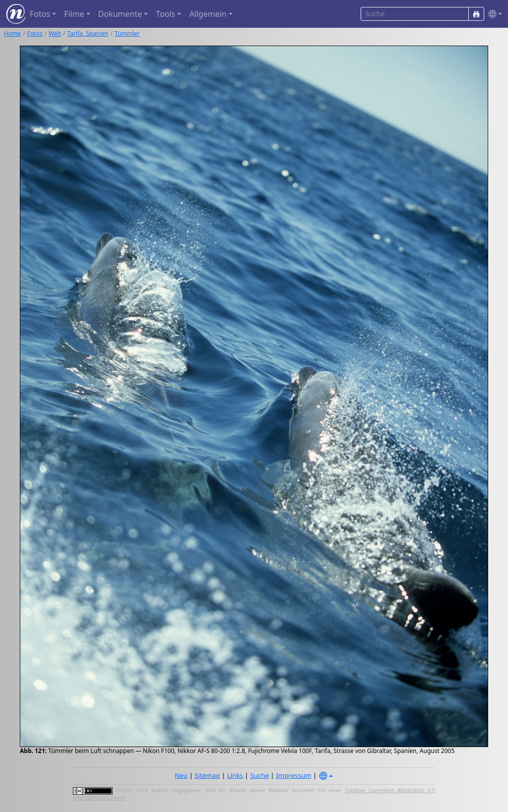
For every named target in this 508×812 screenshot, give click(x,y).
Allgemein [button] (208, 14)
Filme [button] (74, 14)
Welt (55, 33)
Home (12, 33)
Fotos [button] (40, 14)
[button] (493, 14)
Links (235, 775)
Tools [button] (165, 14)
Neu (181, 775)
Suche (259, 775)
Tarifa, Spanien (88, 33)
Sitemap (207, 775)
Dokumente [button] (120, 14)
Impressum (293, 775)
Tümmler (127, 33)
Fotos (35, 33)
